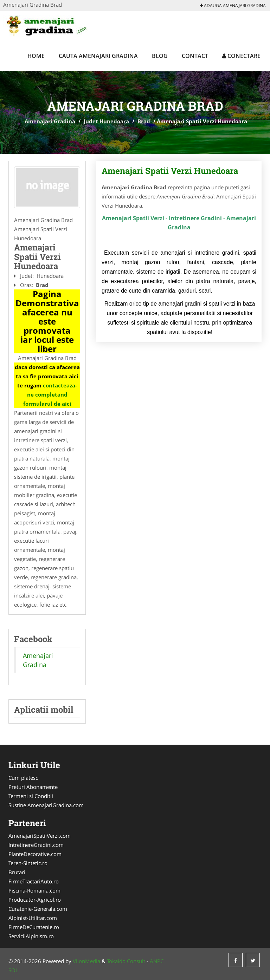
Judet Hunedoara (106, 121)
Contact (195, 56)
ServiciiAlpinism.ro (31, 936)
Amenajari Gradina (50, 121)
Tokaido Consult (126, 961)
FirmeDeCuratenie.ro (34, 927)
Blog (160, 56)
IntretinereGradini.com (36, 845)
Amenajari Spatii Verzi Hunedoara (170, 171)
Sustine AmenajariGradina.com (46, 805)
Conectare (241, 56)
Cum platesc (23, 778)
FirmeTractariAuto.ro (34, 881)
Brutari (17, 872)
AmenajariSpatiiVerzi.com (40, 836)
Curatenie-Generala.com (38, 909)
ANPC (157, 961)
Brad (144, 121)
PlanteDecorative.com (35, 854)
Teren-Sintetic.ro (28, 863)
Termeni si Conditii (31, 796)
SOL (13, 970)
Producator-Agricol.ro (35, 900)
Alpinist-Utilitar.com (33, 918)
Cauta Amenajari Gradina (98, 56)
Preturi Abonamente (33, 787)
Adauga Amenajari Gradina (233, 5)
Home (36, 56)
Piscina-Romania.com (34, 890)
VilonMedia (86, 961)
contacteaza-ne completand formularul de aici (50, 394)
